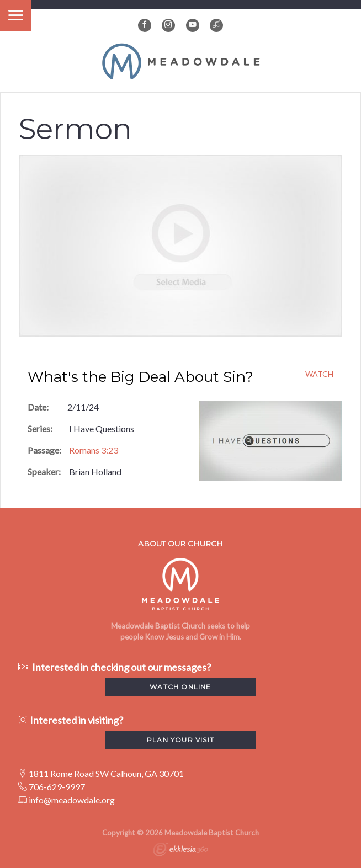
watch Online (180, 687)
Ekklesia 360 (180, 851)
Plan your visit (180, 740)
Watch (319, 374)
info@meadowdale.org (72, 800)
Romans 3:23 (94, 450)
